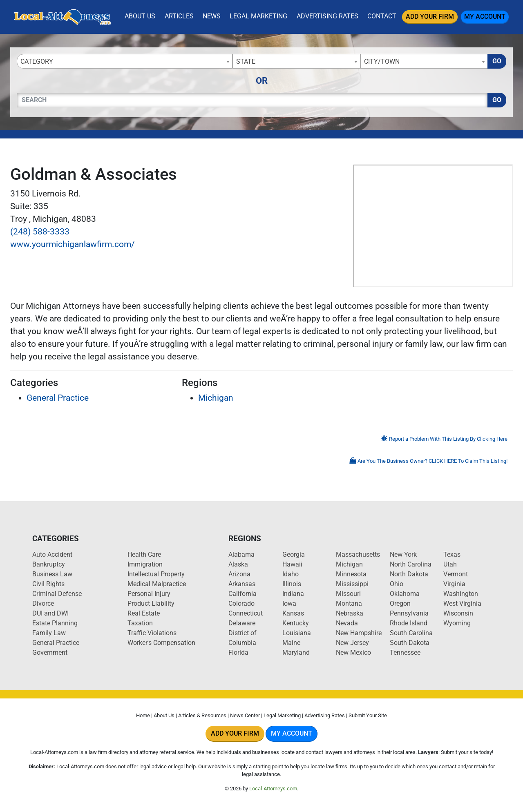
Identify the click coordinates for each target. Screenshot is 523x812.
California (243, 594)
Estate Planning (55, 623)
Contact (382, 16)
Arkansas (242, 584)
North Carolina (411, 564)
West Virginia (462, 603)
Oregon (400, 603)
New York (403, 554)
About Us (140, 16)
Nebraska (350, 613)
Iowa (289, 603)
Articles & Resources (202, 715)
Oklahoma (405, 594)
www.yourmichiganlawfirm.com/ (73, 244)
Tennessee (405, 652)
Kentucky (296, 623)
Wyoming (457, 623)
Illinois (292, 584)
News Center (245, 715)
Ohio (397, 584)
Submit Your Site (368, 715)
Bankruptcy (49, 564)
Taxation (140, 623)
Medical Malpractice (157, 584)
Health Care (144, 554)
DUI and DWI (50, 613)
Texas (452, 554)
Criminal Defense (57, 594)
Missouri (348, 594)
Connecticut (246, 613)
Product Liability (151, 603)
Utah (450, 564)
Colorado (241, 603)
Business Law (52, 574)
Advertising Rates (327, 16)
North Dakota (409, 574)
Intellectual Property (156, 574)
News (212, 16)
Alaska (238, 564)
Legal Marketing (258, 16)
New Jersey (352, 643)
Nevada (347, 623)
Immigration (145, 564)
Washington (461, 594)
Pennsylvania (409, 613)
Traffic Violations (152, 633)
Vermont (456, 574)
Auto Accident (52, 554)
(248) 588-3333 (40, 232)
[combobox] (125, 61)
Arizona (239, 574)
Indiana (293, 594)
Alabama (241, 554)
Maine (291, 643)
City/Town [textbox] (382, 61)
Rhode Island (409, 623)
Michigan (216, 398)
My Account (485, 17)
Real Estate (144, 613)
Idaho (291, 574)
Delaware (242, 623)
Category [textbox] (37, 61)
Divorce (43, 603)
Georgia (294, 554)
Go (497, 61)
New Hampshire (359, 633)
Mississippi (352, 584)
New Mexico (353, 652)
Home (143, 715)
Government (50, 652)
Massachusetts (358, 554)
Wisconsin (458, 613)
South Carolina (411, 633)
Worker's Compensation (161, 643)
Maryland (296, 652)
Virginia (454, 584)
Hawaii (292, 564)
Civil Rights (48, 584)
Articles (179, 16)
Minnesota (351, 574)
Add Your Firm (430, 17)
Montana (349, 603)
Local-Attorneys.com (273, 789)
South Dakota (410, 643)
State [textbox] (246, 61)
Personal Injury (149, 594)
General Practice (58, 398)
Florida (238, 652)
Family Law (49, 633)
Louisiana (297, 633)
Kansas (293, 613)
